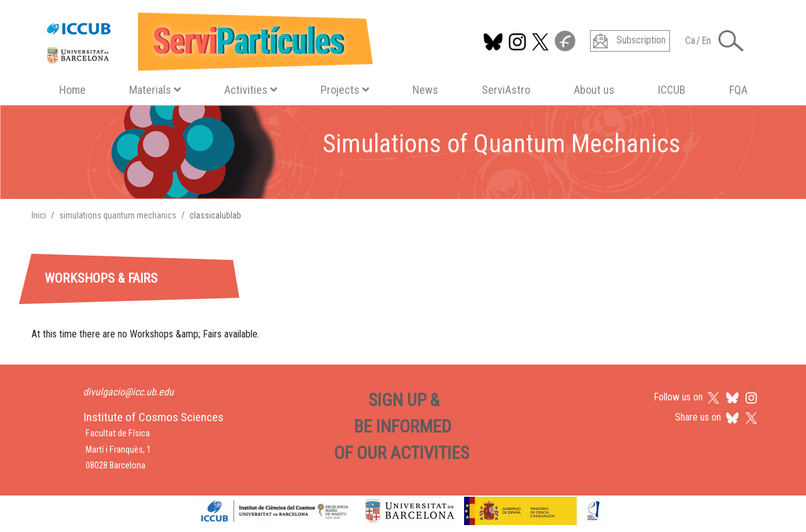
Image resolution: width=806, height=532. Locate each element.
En (706, 41)
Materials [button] (155, 90)
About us (594, 90)
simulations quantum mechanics (118, 215)
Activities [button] (251, 90)
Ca (690, 41)
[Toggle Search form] (731, 41)
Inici (39, 215)
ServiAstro (506, 90)
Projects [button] (345, 90)
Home (72, 90)
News (425, 90)
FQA (738, 90)
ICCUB (672, 90)
